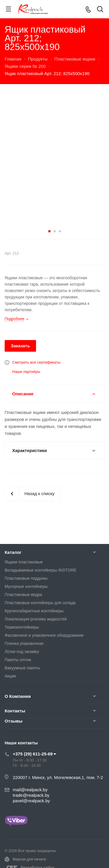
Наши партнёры (26, 372)
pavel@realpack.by (31, 801)
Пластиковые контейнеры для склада (40, 603)
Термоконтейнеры (22, 627)
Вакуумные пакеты (22, 668)
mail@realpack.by (30, 790)
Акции (10, 676)
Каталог (13, 552)
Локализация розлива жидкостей (36, 619)
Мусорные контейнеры (26, 586)
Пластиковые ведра (23, 595)
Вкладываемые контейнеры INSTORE (41, 570)
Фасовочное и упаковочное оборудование (44, 635)
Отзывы (14, 721)
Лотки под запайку (22, 652)
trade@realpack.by (31, 795)
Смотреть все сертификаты (36, 362)
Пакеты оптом (18, 660)
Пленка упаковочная (24, 643)
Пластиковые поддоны (26, 578)
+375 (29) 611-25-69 (33, 754)
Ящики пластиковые (24, 562)
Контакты (15, 711)
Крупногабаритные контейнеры (34, 611)
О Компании (18, 696)
